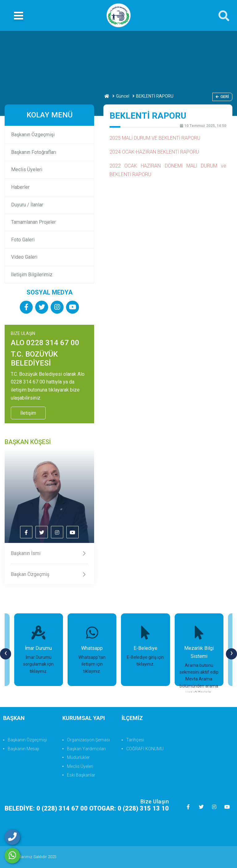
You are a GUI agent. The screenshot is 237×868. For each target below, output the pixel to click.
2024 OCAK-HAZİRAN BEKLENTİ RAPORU (154, 152)
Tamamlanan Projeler (33, 222)
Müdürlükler (78, 757)
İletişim (28, 413)
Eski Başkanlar (81, 775)
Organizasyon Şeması (88, 740)
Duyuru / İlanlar (27, 205)
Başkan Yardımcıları (86, 749)
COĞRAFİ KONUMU (145, 749)
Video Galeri (24, 257)
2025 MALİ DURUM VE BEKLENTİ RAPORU (155, 138)
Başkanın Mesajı (23, 749)
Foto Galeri (23, 240)
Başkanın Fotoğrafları (34, 152)
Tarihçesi (135, 740)
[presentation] (6, 654)
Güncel (123, 96)
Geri (222, 97)
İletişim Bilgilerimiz (32, 275)
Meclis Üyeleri (27, 169)
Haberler (20, 187)
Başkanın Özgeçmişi (33, 135)
